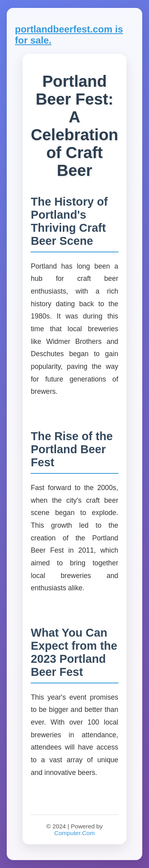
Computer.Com (74, 833)
